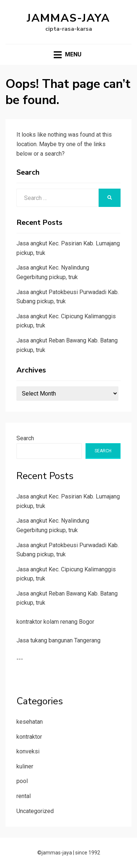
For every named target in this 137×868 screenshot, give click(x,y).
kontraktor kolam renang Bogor (55, 622)
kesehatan (30, 722)
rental (24, 796)
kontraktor (29, 737)
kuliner (25, 766)
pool (22, 781)
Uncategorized (35, 811)
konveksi (28, 751)
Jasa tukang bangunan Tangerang (58, 640)
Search (25, 438)
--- (20, 659)
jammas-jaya (68, 18)
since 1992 (88, 853)
